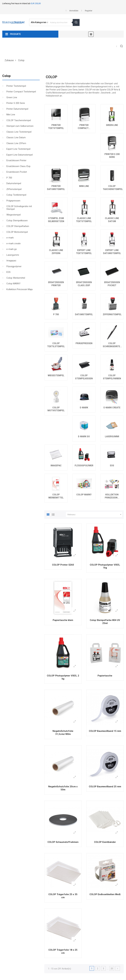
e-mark (10, 238)
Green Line (12, 97)
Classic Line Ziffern (16, 143)
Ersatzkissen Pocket (17, 172)
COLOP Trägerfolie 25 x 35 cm (63, 896)
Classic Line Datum (16, 137)
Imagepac (11, 261)
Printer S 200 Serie (16, 103)
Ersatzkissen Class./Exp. (19, 166)
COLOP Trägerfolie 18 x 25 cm (63, 951)
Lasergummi (13, 255)
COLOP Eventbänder (105, 842)
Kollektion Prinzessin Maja (19, 289)
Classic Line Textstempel (19, 132)
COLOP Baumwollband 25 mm (105, 787)
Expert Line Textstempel (18, 149)
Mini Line (11, 115)
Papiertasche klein (63, 620)
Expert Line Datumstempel (20, 155)
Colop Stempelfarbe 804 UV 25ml (105, 622)
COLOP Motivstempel (17, 232)
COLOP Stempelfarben (18, 226)
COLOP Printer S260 (63, 565)
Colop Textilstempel (16, 195)
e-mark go (12, 249)
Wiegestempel (14, 215)
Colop (6, 76)
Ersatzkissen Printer (16, 160)
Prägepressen (13, 201)
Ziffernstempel (14, 189)
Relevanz (95, 515)
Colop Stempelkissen (17, 221)
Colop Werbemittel (16, 278)
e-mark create (14, 243)
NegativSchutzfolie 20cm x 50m (63, 788)
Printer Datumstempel (17, 109)
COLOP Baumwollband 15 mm (105, 731)
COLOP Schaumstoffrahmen (63, 842)
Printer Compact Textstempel (21, 92)
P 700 (9, 178)
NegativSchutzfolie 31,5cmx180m (63, 733)
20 (112, 969)
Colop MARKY (13, 284)
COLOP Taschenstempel (19, 120)
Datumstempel (14, 183)
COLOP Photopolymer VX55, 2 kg (63, 677)
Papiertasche (105, 676)
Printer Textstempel (16, 86)
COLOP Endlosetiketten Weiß (105, 894)
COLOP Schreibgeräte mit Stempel (19, 208)
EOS (8, 272)
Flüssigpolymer (14, 266)
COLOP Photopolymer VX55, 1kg (105, 566)
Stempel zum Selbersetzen (20, 126)
